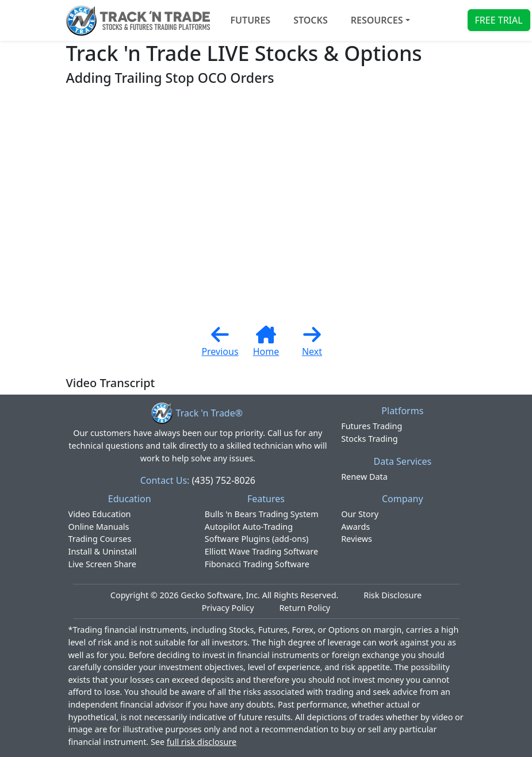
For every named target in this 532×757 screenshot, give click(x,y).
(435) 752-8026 (224, 480)
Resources (377, 20)
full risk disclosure (202, 742)
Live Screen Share (102, 564)
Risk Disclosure (393, 595)
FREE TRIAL (499, 20)
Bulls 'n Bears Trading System (262, 514)
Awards (355, 527)
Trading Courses (100, 539)
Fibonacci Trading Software (257, 564)
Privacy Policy (228, 608)
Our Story (360, 514)
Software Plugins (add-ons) (257, 539)
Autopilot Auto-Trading (249, 527)
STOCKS (311, 20)
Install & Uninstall (103, 551)
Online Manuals (99, 527)
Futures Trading (372, 426)
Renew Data (364, 477)
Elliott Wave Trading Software (261, 551)
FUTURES (251, 20)
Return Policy (305, 608)
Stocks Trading (369, 439)
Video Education (100, 514)
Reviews (357, 539)
